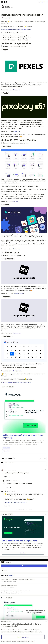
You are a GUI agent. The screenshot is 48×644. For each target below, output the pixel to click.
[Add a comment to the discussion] (25, 464)
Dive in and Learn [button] (23, 637)
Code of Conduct (20, 509)
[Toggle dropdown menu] (45, 387)
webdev (4, 18)
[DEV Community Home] (6, 2)
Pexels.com (16, 90)
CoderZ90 (8, 6)
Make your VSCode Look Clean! (24, 586)
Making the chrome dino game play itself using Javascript (24, 592)
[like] (6, 477)
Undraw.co (16, 201)
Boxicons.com (17, 333)
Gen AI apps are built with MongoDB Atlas (19, 541)
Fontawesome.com (18, 293)
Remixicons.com (18, 371)
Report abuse (29, 509)
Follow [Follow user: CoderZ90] (24, 566)
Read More (6, 451)
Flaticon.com (17, 249)
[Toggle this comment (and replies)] (2, 473)
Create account (42, 2)
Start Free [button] (23, 553)
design (10, 18)
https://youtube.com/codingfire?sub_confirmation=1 (16, 30)
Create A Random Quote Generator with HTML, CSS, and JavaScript (24, 580)
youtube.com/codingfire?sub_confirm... (16, 502)
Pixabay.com (16, 131)
